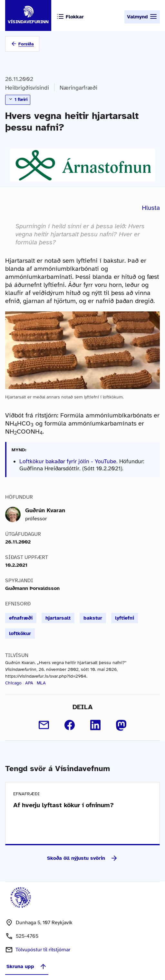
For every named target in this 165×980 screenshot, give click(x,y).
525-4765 (27, 936)
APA (29, 683)
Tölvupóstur (43, 950)
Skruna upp (27, 966)
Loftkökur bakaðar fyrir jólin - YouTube (68, 461)
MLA (41, 683)
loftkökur (20, 633)
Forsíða (26, 44)
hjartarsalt (58, 618)
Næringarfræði (78, 88)
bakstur (93, 618)
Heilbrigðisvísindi (27, 88)
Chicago (13, 683)
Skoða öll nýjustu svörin (82, 858)
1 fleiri (18, 99)
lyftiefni (125, 618)
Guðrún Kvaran (45, 510)
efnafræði (21, 618)
